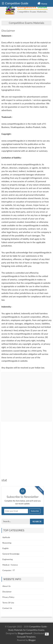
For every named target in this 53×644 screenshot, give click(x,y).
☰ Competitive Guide (15, 3)
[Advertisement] (26, 452)
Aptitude (6, 537)
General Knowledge (11, 554)
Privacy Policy (8, 597)
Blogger (32, 640)
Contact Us (7, 608)
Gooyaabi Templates (26, 637)
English (6, 548)
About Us (7, 586)
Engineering (8, 559)
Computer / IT (9, 570)
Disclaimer (7, 592)
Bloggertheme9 (25, 633)
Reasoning (7, 543)
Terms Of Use (8, 603)
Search (37, 522)
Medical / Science (10, 565)
